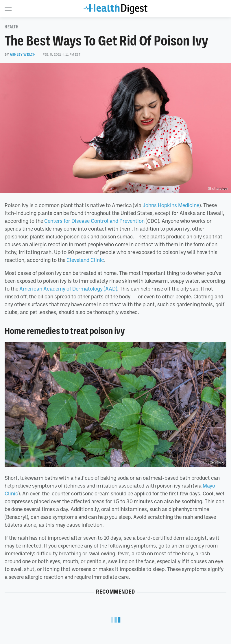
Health (12, 27)
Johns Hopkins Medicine (171, 205)
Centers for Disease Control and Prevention (94, 221)
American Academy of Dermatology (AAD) (68, 289)
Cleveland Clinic (85, 260)
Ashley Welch (23, 54)
